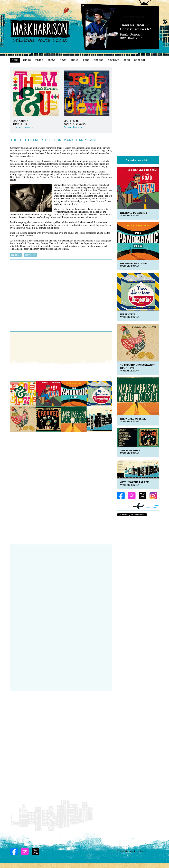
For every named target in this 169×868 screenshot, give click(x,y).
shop (127, 60)
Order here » (73, 127)
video (39, 60)
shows (51, 60)
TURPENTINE (127, 314)
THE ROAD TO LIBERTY (134, 213)
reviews (113, 60)
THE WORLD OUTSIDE (133, 419)
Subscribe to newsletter (138, 160)
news (63, 60)
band (86, 60)
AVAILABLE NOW (129, 453)
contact (140, 60)
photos (99, 60)
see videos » (31, 255)
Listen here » (23, 127)
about (75, 60)
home (15, 60)
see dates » (16, 255)
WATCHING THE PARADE (134, 482)
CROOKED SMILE (130, 451)
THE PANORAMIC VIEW (133, 264)
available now (129, 216)
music (27, 60)
